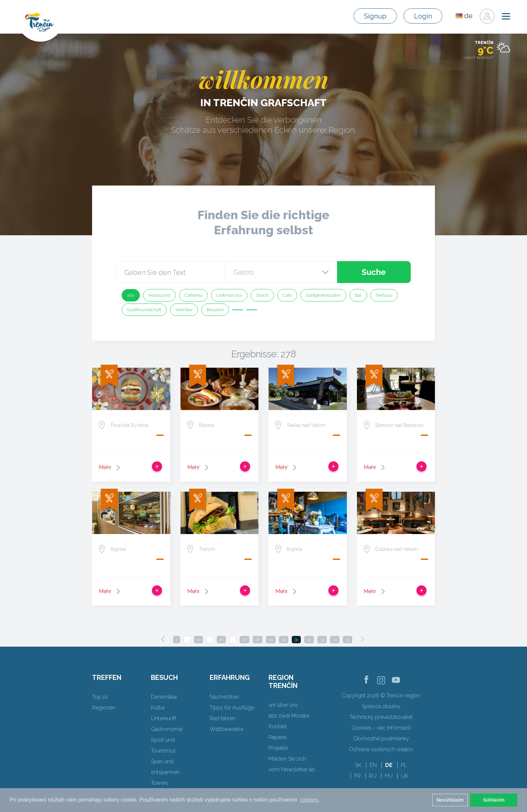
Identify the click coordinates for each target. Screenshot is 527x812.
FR (357, 776)
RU (373, 776)
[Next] (362, 639)
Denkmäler (164, 697)
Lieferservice (229, 295)
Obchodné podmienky (381, 739)
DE (389, 765)
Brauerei (215, 310)
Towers (160, 783)
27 (245, 640)
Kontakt (278, 726)
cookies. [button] (310, 800)
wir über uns (283, 705)
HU (389, 776)
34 (335, 640)
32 (309, 640)
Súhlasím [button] (494, 800)
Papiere (277, 737)
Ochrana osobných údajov (381, 749)
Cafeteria (193, 295)
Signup (375, 16)
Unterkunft (164, 718)
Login (423, 16)
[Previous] (163, 639)
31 (296, 640)
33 (322, 640)
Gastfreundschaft (144, 310)
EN (373, 765)
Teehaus (384, 295)
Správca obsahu (381, 706)
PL (404, 765)
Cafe (287, 295)
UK (405, 776)
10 (198, 640)
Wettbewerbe (227, 729)
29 (271, 640)
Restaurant (159, 295)
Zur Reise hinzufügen (157, 466)
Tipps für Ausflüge (232, 708)
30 (284, 640)
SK (358, 765)
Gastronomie (167, 729)
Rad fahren (223, 718)
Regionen (104, 708)
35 (348, 640)
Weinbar (184, 310)
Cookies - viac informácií (381, 728)
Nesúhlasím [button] (450, 800)
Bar (358, 295)
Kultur (158, 708)
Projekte (278, 748)
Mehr (105, 467)
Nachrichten (224, 697)
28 (258, 640)
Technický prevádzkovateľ (381, 717)
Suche (374, 272)
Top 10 (100, 697)
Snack (262, 295)
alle (131, 295)
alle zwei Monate (289, 716)
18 (221, 640)
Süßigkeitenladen (323, 295)
